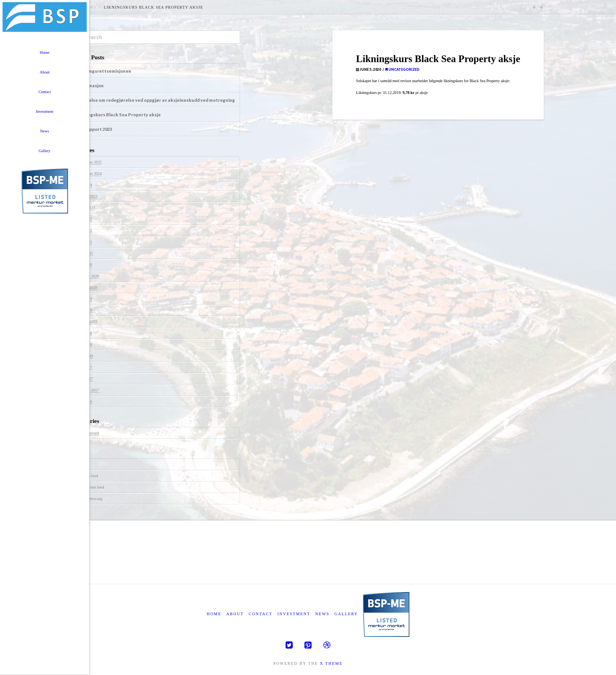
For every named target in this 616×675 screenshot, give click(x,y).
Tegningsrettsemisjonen (104, 71)
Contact (260, 614)
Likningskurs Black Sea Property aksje (119, 115)
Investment (294, 614)
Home (214, 614)
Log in (84, 464)
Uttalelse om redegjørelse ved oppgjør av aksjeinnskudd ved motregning (156, 100)
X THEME (331, 663)
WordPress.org (91, 499)
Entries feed (89, 476)
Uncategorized (402, 70)
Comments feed (92, 487)
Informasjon (90, 86)
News (90, 7)
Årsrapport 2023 (94, 129)
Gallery (346, 614)
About (235, 614)
